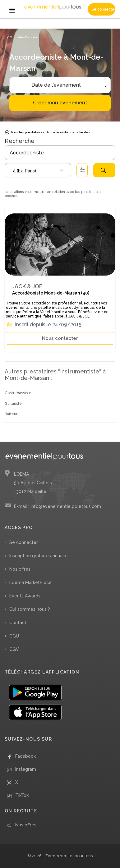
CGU (14, 636)
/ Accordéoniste (60, 27)
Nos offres (20, 569)
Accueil (13, 27)
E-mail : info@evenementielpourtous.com (58, 506)
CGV (14, 649)
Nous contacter (60, 338)
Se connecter (104, 9)
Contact (18, 623)
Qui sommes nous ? (30, 609)
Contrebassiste (18, 393)
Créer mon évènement (60, 103)
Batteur (11, 414)
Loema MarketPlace (30, 582)
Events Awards (25, 596)
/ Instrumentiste (33, 27)
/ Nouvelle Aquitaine (91, 27)
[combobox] (38, 170)
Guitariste (13, 404)
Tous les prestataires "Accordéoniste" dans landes (47, 132)
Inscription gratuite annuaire (39, 556)
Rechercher (103, 170)
